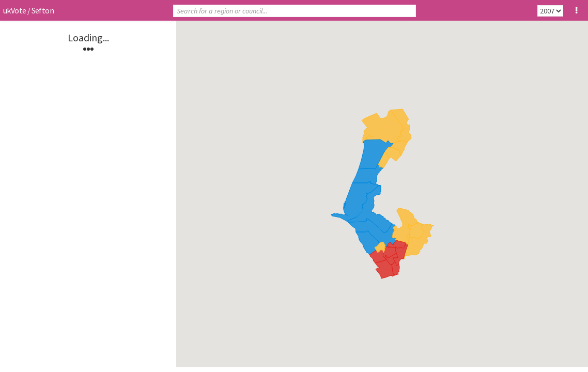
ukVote (14, 10)
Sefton (43, 10)
